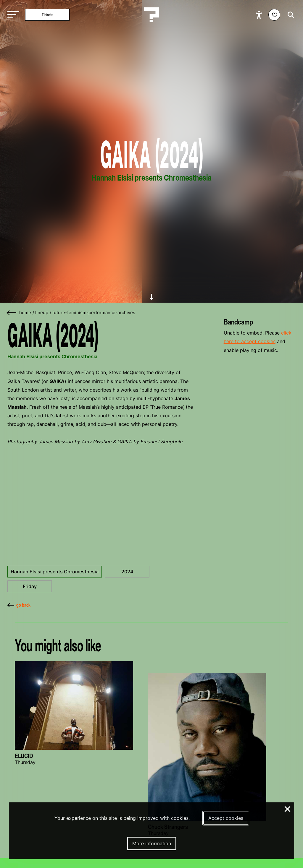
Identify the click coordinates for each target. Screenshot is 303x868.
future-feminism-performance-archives (94, 313)
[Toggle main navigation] (12, 15)
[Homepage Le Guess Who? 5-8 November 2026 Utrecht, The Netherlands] (151, 15)
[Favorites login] (274, 15)
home (25, 313)
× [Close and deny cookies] (288, 808)
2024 (127, 572)
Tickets (47, 15)
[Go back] (12, 313)
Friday (30, 586)
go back (19, 605)
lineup (42, 313)
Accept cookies (226, 818)
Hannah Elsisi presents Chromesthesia (55, 572)
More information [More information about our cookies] (152, 843)
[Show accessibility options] (260, 15)
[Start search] (289, 15)
